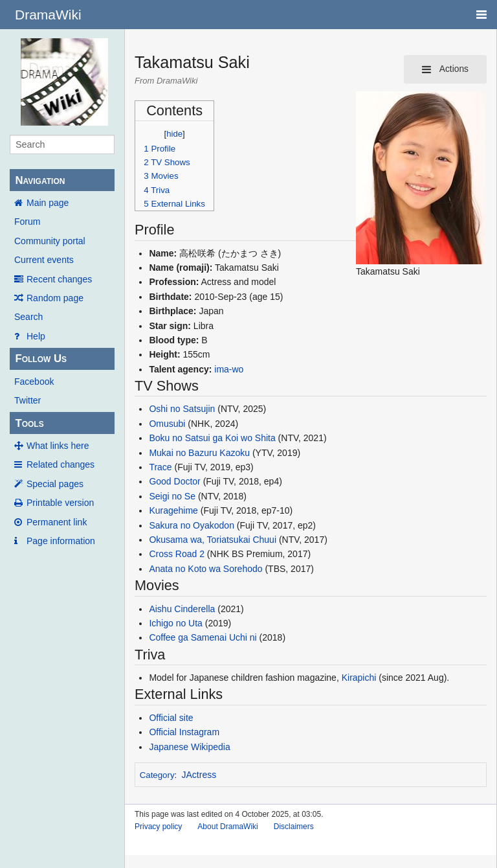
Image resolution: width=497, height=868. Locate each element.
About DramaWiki (227, 827)
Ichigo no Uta (176, 623)
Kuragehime (173, 510)
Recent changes (59, 279)
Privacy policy (158, 827)
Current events (44, 260)
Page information (61, 541)
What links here (58, 446)
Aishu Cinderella (182, 609)
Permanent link (57, 522)
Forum (27, 222)
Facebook (34, 382)
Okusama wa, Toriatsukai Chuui (213, 540)
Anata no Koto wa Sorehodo (205, 569)
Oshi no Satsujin (182, 409)
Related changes (61, 464)
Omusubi (167, 424)
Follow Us (41, 359)
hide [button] (174, 134)
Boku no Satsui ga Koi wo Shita (212, 438)
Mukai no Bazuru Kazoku (199, 453)
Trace (160, 467)
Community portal (50, 241)
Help (36, 336)
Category (157, 775)
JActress (199, 775)
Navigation (40, 180)
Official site (171, 718)
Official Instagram (184, 732)
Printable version (60, 503)
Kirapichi (359, 678)
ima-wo (229, 369)
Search (28, 317)
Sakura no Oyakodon (192, 525)
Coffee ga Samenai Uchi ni (203, 637)
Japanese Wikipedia (189, 747)
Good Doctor (174, 481)
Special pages (55, 484)
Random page (55, 298)
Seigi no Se (172, 496)
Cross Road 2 (177, 554)
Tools (29, 423)
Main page (48, 203)
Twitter (28, 400)
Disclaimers (294, 827)
